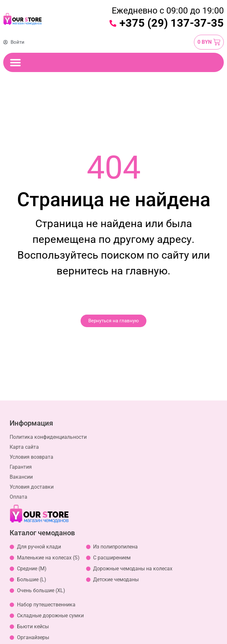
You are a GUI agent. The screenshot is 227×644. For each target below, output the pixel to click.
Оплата (18, 497)
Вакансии (21, 477)
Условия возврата (31, 457)
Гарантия (21, 467)
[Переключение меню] (15, 62)
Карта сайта (24, 447)
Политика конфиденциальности (48, 437)
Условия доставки (32, 487)
